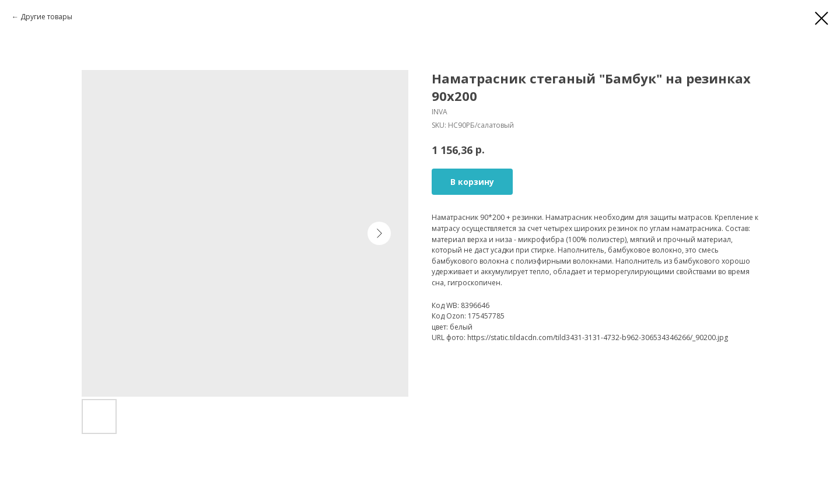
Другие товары (46, 17)
